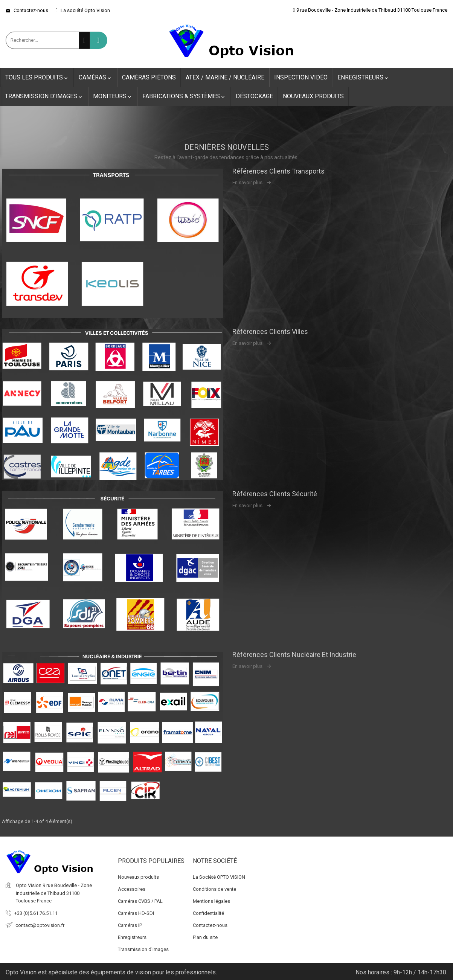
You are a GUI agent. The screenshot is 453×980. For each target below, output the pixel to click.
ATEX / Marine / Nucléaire (225, 77)
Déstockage (254, 96)
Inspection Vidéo (301, 77)
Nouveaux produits (313, 96)
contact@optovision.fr (40, 923)
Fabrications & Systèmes (184, 96)
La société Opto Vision (83, 10)
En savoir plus (247, 182)
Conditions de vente (214, 887)
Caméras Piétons (149, 77)
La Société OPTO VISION (219, 875)
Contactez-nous (27, 10)
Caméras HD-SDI (136, 911)
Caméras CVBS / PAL (140, 899)
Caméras (95, 78)
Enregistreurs (363, 78)
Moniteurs (113, 96)
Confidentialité (208, 911)
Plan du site (205, 935)
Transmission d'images (44, 96)
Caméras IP (130, 923)
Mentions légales (211, 899)
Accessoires (132, 887)
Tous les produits (37, 78)
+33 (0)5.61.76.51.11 (36, 911)
